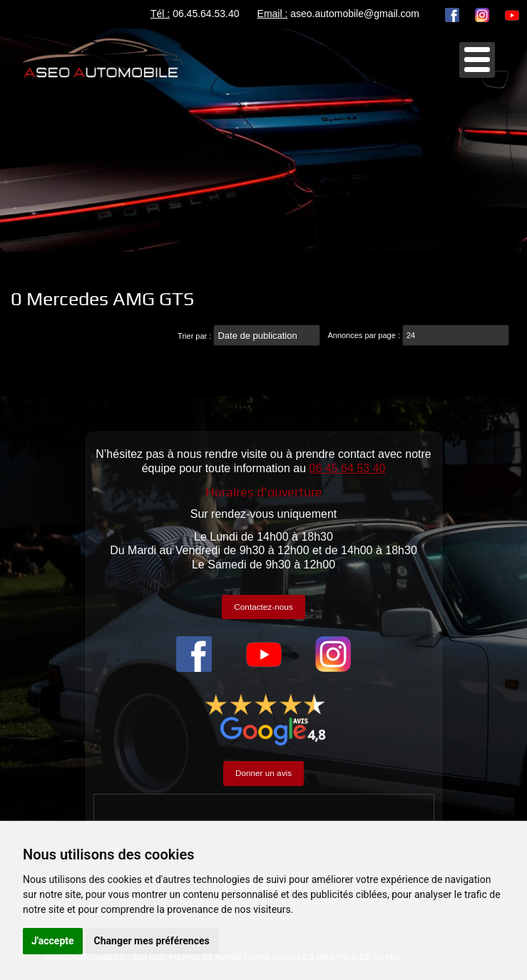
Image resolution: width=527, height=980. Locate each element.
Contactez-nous (263, 607)
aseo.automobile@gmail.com (355, 14)
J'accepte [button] (53, 941)
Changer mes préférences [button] (152, 941)
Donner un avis (263, 773)
